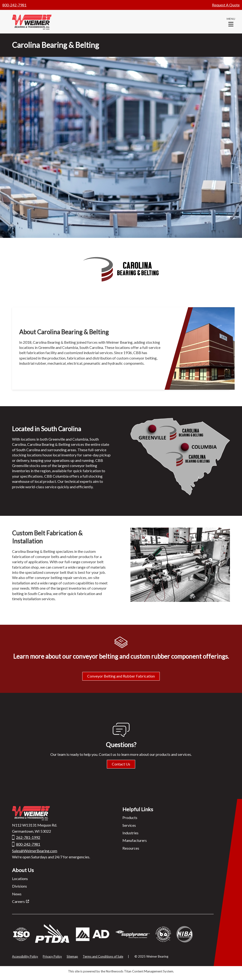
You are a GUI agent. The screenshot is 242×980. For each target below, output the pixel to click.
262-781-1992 (28, 837)
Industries (130, 833)
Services (129, 825)
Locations (20, 879)
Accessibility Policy (25, 956)
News (17, 894)
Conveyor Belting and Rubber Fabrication (121, 676)
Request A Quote (226, 5)
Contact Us (121, 764)
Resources (131, 848)
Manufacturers (135, 840)
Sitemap (72, 956)
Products (130, 817)
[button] (231, 22)
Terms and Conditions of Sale (103, 956)
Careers (18, 901)
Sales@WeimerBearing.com (35, 851)
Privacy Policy (52, 956)
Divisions (19, 886)
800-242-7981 (14, 5)
